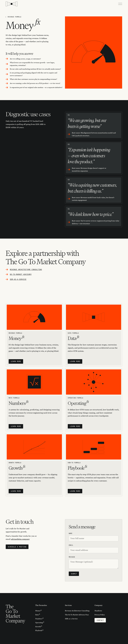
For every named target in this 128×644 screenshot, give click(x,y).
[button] (120, 4)
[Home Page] (12, 4)
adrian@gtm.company (20, 539)
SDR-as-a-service (18, 279)
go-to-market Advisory (21, 274)
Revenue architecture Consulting (26, 270)
